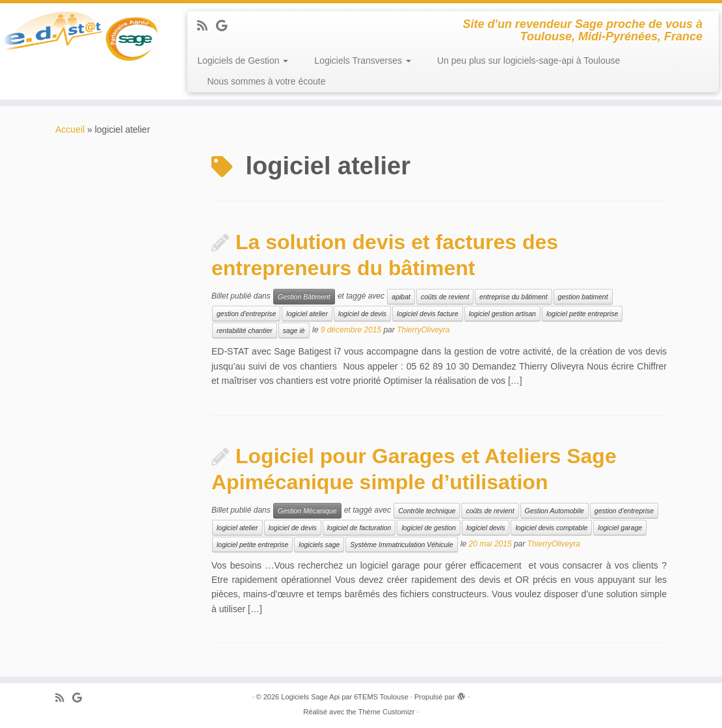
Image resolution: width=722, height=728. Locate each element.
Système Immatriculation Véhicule (401, 545)
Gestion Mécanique (307, 511)
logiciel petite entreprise (582, 314)
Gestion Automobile (555, 511)
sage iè (294, 330)
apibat (401, 297)
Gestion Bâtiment (304, 297)
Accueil (70, 129)
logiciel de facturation (359, 528)
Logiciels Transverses (363, 61)
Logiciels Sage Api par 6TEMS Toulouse (344, 697)
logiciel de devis (362, 314)
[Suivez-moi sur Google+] (226, 26)
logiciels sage (319, 545)
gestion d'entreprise (246, 314)
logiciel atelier (307, 314)
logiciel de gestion (428, 528)
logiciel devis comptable (551, 528)
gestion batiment (583, 297)
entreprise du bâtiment (513, 297)
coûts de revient (445, 297)
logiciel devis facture (428, 314)
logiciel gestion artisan (502, 314)
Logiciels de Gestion (243, 61)
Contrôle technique (427, 511)
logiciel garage (620, 528)
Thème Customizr (387, 712)
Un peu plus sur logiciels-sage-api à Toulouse (528, 61)
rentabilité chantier (245, 330)
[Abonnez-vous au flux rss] (207, 26)
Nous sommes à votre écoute (266, 81)
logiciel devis (486, 528)
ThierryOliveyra (423, 330)
